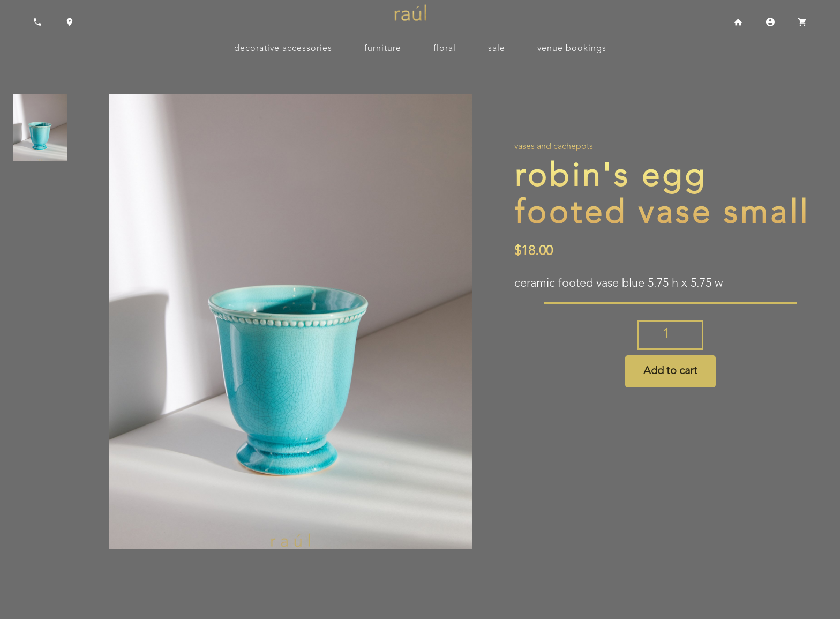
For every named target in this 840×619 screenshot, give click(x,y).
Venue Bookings (572, 49)
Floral (445, 49)
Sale (497, 49)
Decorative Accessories (283, 49)
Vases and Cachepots (554, 147)
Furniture (383, 49)
